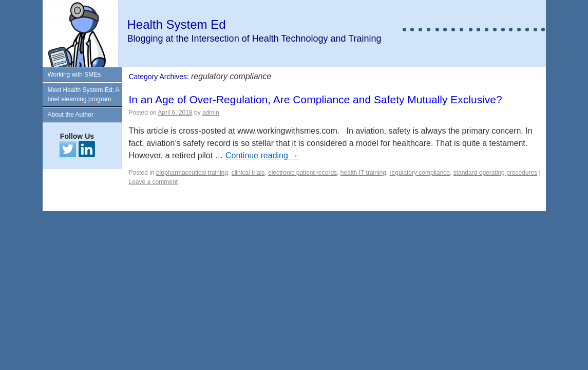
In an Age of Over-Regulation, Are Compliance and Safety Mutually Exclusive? (316, 99)
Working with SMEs (74, 75)
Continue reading (262, 155)
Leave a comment (153, 182)
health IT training (363, 173)
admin (211, 113)
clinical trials (248, 173)
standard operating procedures (495, 173)
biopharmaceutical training (192, 173)
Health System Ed (177, 24)
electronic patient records (302, 173)
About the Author (71, 115)
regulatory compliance (420, 173)
